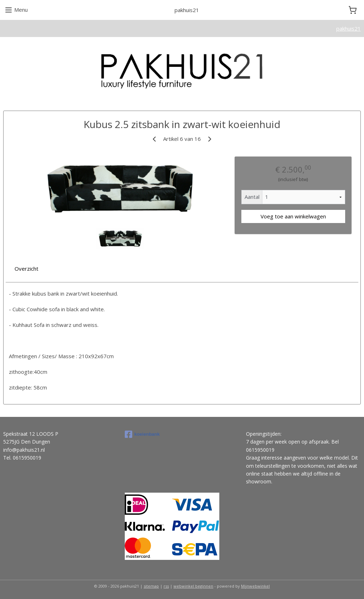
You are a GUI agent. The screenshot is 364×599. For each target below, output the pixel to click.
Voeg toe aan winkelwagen (293, 216)
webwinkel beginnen (193, 586)
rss (166, 586)
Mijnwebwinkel (255, 586)
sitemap (151, 586)
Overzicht (26, 269)
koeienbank (142, 434)
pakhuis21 (349, 28)
